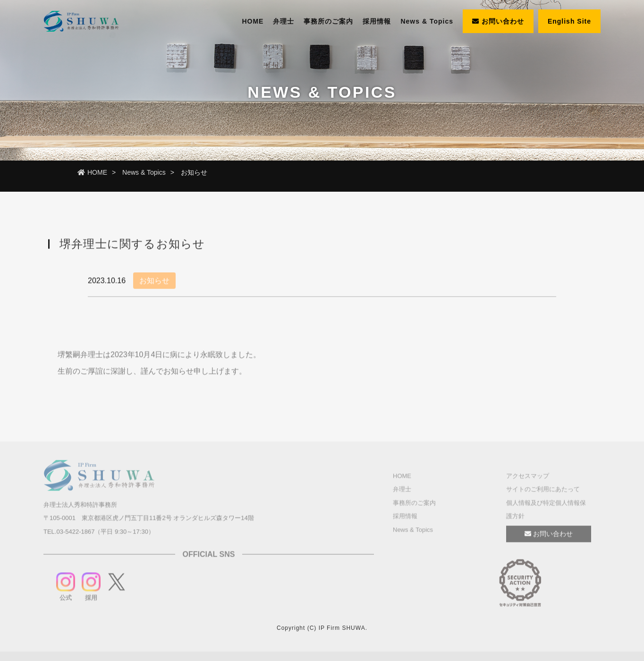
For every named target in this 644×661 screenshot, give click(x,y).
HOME (253, 21)
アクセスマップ (528, 477)
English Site (569, 21)
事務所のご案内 (328, 21)
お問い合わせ (498, 21)
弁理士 (284, 21)
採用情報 (377, 21)
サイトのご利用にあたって (543, 491)
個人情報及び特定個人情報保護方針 (546, 511)
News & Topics (427, 21)
